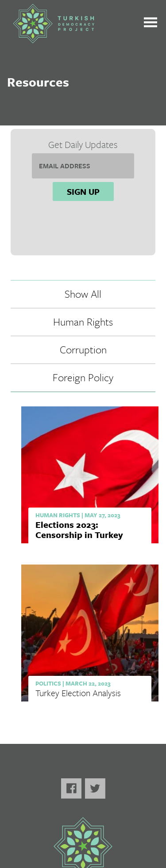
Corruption (83, 349)
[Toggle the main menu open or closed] (151, 24)
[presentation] (83, 227)
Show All (83, 294)
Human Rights (83, 322)
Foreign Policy (83, 377)
